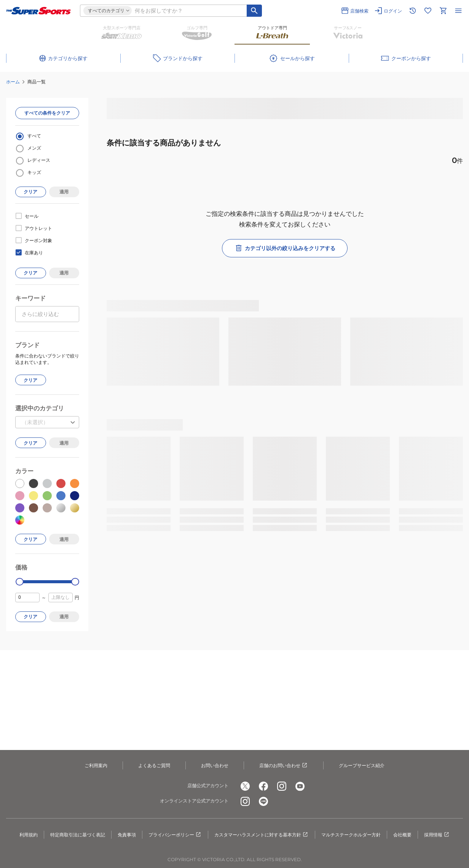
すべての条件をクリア (47, 113)
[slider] (20, 582)
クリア (30, 192)
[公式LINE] (263, 801)
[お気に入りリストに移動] (428, 11)
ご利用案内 (96, 765)
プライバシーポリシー (175, 835)
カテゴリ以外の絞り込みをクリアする (285, 248)
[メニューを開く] (458, 11)
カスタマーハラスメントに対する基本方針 (262, 835)
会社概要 (402, 835)
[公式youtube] (300, 786)
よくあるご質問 (154, 765)
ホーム (13, 82)
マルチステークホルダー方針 (351, 835)
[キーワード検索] (254, 11)
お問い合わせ (215, 765)
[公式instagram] (282, 786)
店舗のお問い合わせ (284, 766)
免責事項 (127, 835)
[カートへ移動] (443, 11)
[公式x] (245, 786)
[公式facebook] (263, 786)
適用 (64, 192)
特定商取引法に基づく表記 (78, 835)
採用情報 (437, 835)
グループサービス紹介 (362, 765)
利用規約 (29, 835)
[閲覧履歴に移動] (413, 11)
